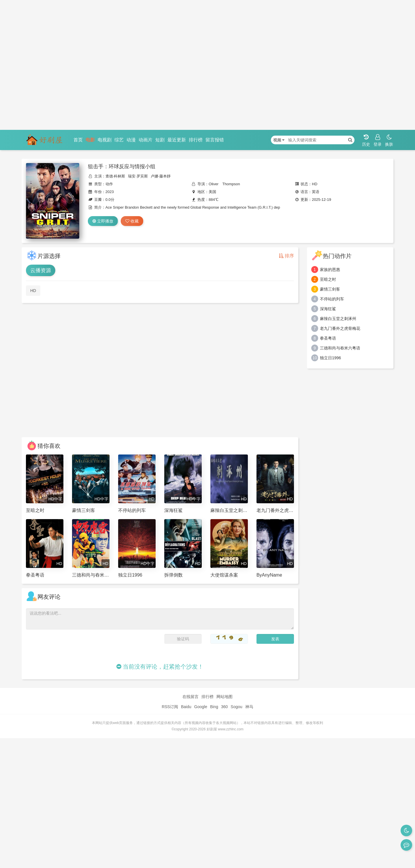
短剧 (160, 140)
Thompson (231, 184)
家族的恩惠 (330, 270)
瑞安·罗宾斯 (138, 176)
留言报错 (215, 140)
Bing (214, 707)
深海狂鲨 (328, 309)
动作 (109, 184)
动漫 (131, 140)
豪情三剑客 (330, 289)
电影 (90, 140)
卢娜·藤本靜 (161, 176)
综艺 (119, 140)
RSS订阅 (170, 707)
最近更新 (177, 140)
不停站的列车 (332, 299)
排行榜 (196, 140)
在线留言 (190, 697)
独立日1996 (330, 358)
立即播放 (103, 221)
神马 (249, 707)
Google (201, 707)
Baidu (186, 707)
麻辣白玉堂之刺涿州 (338, 319)
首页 (78, 140)
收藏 (132, 221)
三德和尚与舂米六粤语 (340, 348)
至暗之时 (328, 279)
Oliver (214, 184)
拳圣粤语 (328, 338)
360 (224, 707)
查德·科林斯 (115, 176)
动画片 (146, 140)
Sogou (236, 707)
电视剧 (105, 140)
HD (33, 291)
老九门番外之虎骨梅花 (340, 328)
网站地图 (225, 697)
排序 (286, 256)
